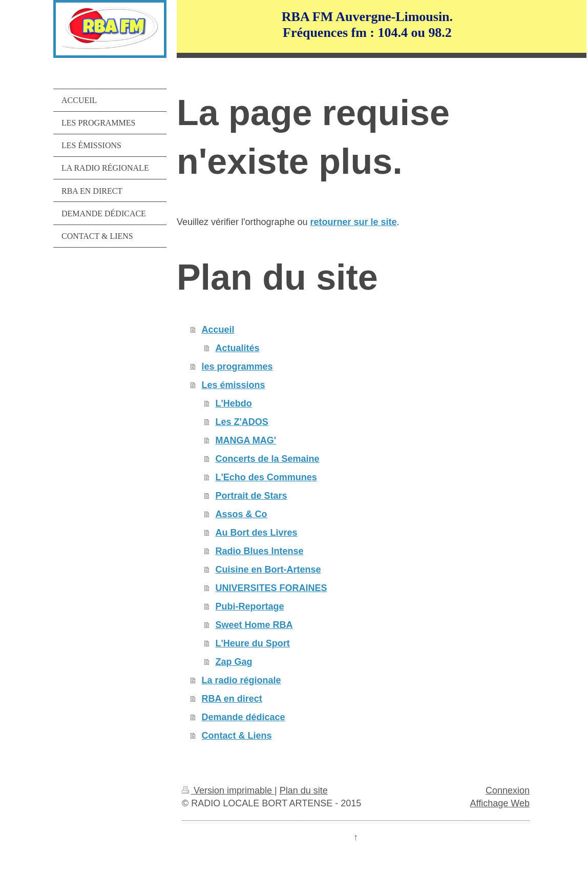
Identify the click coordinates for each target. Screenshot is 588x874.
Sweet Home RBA (254, 625)
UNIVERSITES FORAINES (271, 588)
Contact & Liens (237, 736)
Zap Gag (234, 662)
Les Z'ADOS (242, 422)
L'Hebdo (234, 403)
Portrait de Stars (251, 496)
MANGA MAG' (246, 440)
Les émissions (234, 385)
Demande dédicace (244, 717)
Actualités (238, 348)
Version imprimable (228, 790)
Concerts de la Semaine (268, 459)
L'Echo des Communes (266, 477)
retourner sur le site (354, 222)
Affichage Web (500, 803)
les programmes (237, 367)
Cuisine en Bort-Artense (268, 570)
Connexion (508, 790)
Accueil (218, 330)
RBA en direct (232, 699)
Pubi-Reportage (250, 606)
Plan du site (304, 790)
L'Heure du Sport (253, 643)
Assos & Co (241, 514)
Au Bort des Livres (257, 533)
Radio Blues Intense (260, 551)
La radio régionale (241, 680)
